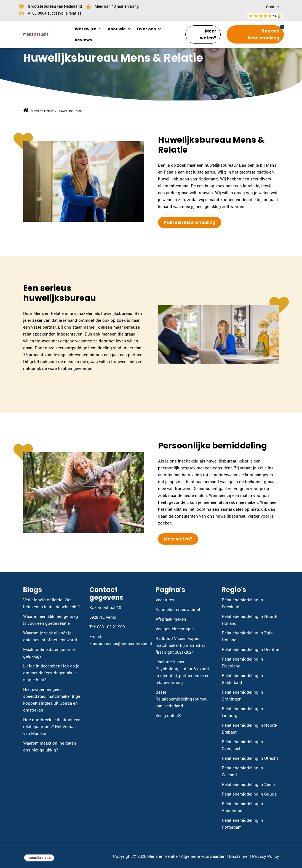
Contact (273, 7)
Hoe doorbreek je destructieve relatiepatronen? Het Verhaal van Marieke (52, 726)
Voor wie (119, 29)
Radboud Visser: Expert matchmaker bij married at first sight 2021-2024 (180, 645)
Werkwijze (88, 29)
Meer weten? (208, 34)
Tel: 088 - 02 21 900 (107, 627)
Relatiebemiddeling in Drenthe (250, 649)
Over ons (149, 29)
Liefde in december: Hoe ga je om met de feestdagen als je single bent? (51, 673)
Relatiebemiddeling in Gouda (249, 794)
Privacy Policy (266, 856)
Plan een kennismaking (264, 34)
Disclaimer (239, 856)
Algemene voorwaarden (203, 856)
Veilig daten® (168, 715)
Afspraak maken (171, 619)
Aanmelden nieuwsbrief (178, 609)
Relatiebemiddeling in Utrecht (250, 758)
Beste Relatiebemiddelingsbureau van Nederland (182, 699)
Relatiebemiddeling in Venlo (248, 784)
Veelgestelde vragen (175, 629)
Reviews (83, 40)
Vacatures (165, 600)
